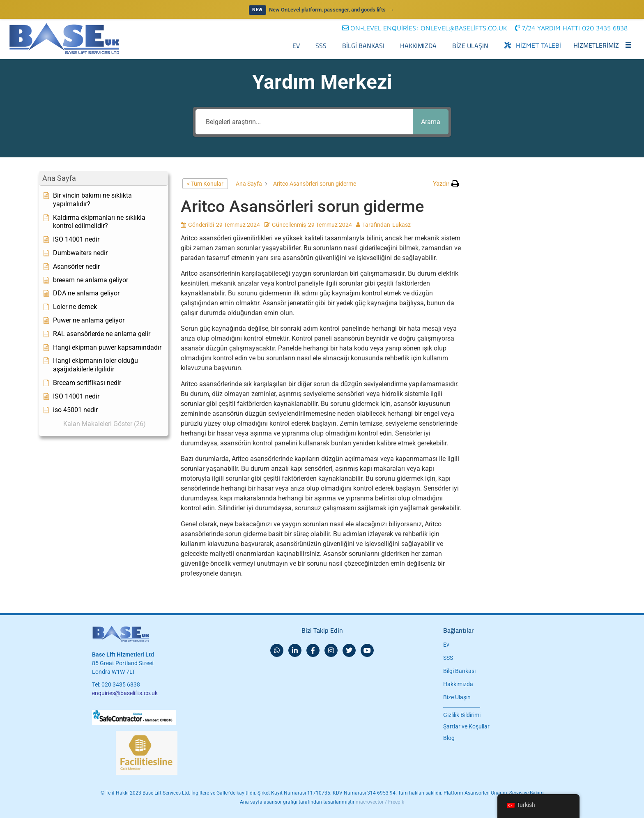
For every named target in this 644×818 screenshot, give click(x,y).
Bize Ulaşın (470, 46)
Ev (296, 46)
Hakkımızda (418, 46)
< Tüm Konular (205, 184)
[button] (572, 28)
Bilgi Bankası (363, 46)
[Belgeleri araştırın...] (302, 122)
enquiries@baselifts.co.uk (125, 693)
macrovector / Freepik (380, 802)
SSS (321, 46)
